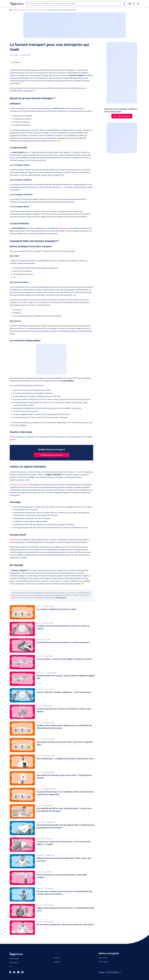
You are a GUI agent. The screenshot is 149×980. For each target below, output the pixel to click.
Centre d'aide (103, 962)
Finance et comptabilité (21, 10)
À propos (57, 958)
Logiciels (57, 962)
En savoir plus (61, 597)
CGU (11, 966)
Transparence (14, 962)
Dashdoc (13, 539)
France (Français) (113, 972)
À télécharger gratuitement (51, 455)
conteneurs (63, 228)
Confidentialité (14, 958)
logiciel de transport (20, 485)
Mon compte (103, 958)
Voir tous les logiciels (122, 116)
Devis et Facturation (36, 10)
